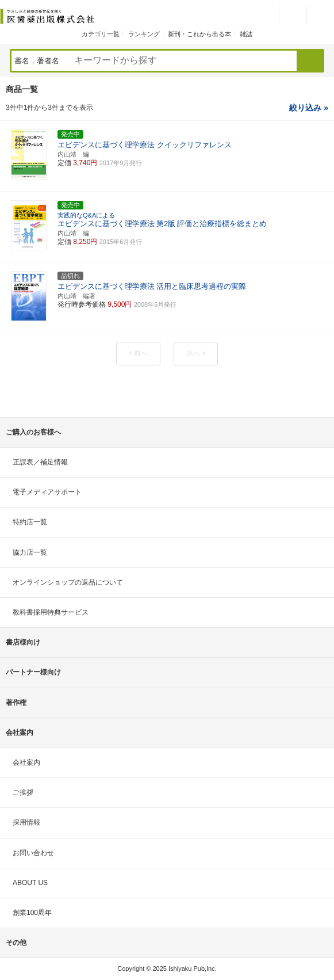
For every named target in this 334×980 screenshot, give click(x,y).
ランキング (144, 34)
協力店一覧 (30, 552)
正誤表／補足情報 (40, 462)
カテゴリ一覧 (101, 34)
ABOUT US (30, 883)
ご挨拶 (23, 792)
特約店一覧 (30, 522)
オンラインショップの (68, 582)
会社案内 (26, 762)
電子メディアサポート (47, 492)
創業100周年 (32, 913)
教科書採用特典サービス (51, 612)
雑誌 (246, 34)
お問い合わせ (33, 853)
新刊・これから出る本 (199, 34)
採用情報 (26, 822)
